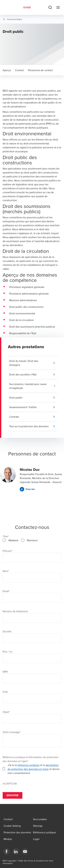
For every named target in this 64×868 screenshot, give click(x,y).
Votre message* (12, 732)
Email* (6, 591)
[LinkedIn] (16, 851)
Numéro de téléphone (15, 611)
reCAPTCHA (10, 784)
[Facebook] (7, 851)
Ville (5, 692)
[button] (33, 363)
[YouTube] (25, 851)
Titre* (6, 536)
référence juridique (28, 765)
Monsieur (32, 540)
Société (7, 631)
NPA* (5, 672)
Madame (13, 540)
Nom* (6, 571)
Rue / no (7, 651)
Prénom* (7, 551)
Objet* (6, 712)
